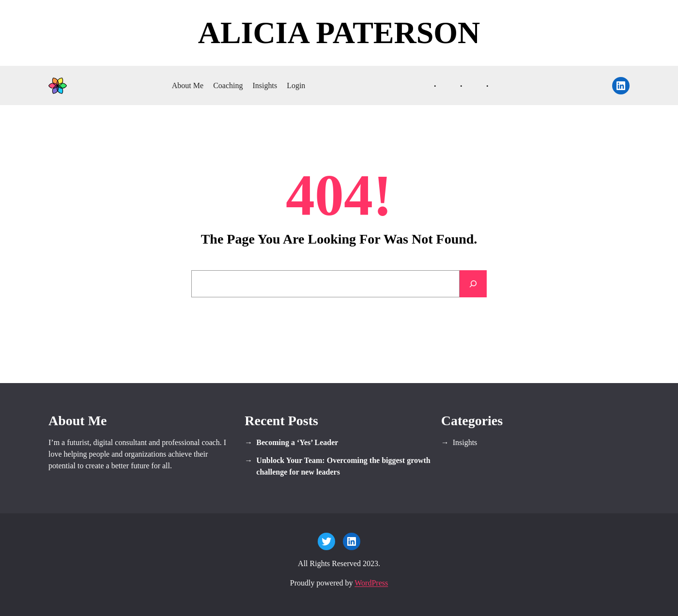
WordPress (371, 583)
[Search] (473, 284)
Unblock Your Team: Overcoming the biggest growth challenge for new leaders (343, 466)
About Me (188, 85)
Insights (265, 85)
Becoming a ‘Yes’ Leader (297, 442)
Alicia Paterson (339, 33)
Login (296, 85)
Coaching (228, 85)
